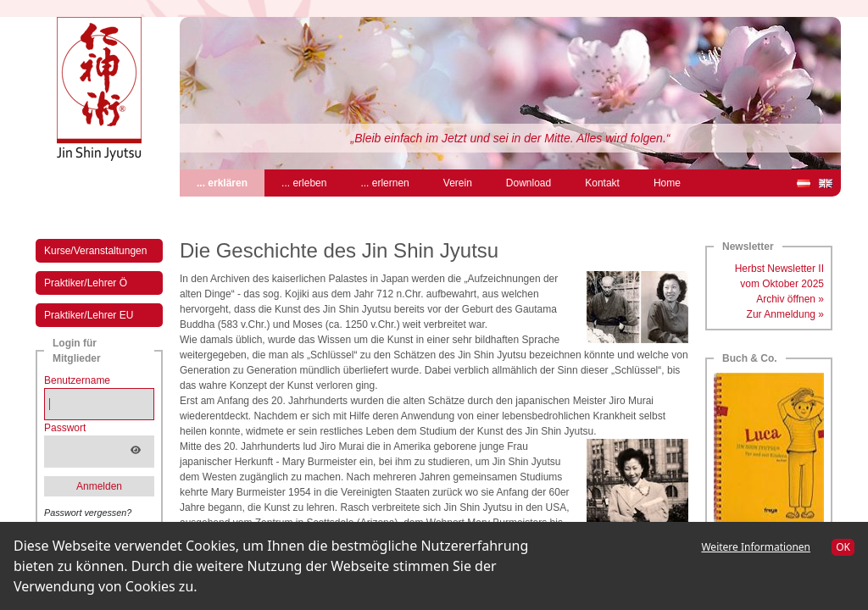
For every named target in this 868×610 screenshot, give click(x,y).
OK (843, 547)
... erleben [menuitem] (304, 183)
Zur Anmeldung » (785, 314)
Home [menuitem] (667, 183)
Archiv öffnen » (790, 299)
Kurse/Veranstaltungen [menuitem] (95, 251)
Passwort (65, 428)
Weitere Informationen (756, 547)
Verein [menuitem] (458, 183)
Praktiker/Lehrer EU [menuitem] (89, 315)
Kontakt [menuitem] (602, 183)
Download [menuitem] (529, 183)
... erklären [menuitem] (231, 182)
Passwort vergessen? (88, 513)
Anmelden (99, 486)
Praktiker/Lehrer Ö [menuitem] (86, 283)
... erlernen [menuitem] (384, 183)
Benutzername (77, 380)
